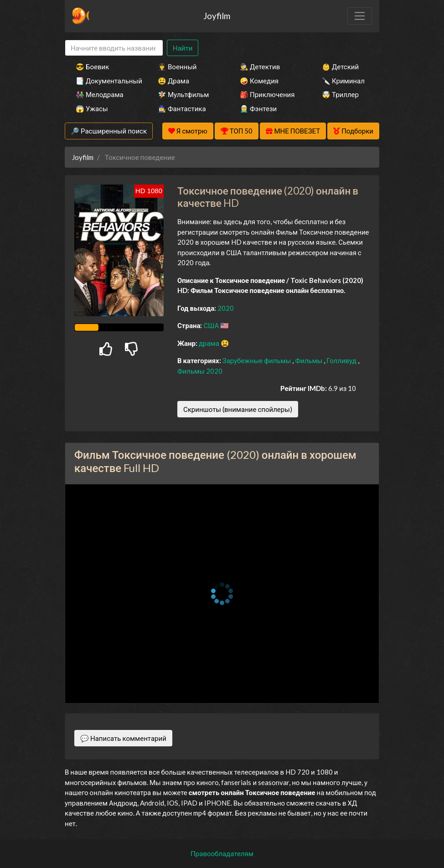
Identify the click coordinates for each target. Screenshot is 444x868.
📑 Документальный (104, 81)
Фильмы (309, 360)
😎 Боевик (92, 67)
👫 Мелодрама (100, 94)
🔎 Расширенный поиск (109, 131)
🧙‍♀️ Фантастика (182, 108)
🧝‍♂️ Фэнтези (258, 108)
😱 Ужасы (92, 108)
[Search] (114, 48)
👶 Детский (340, 67)
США (212, 325)
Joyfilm (217, 16)
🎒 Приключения (267, 94)
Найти (183, 48)
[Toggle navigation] (360, 16)
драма (210, 343)
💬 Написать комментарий (123, 738)
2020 (226, 308)
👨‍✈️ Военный (177, 67)
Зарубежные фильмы (258, 360)
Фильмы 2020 (200, 371)
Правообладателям (222, 853)
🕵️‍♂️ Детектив (260, 67)
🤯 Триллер (340, 94)
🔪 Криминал (343, 81)
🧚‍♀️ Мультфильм (183, 94)
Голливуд (342, 360)
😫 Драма (173, 81)
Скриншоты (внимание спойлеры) (238, 409)
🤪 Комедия (259, 81)
